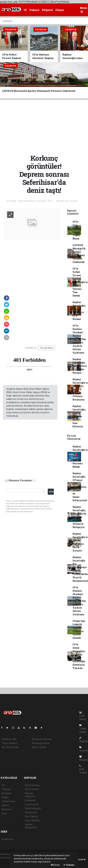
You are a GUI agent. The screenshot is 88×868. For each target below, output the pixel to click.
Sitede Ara (7, 839)
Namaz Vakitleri (30, 795)
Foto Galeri (83, 716)
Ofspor (60, 10)
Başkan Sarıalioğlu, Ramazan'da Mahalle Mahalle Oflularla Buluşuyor (79, 517)
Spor (4, 813)
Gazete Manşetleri (31, 826)
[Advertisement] (45, 127)
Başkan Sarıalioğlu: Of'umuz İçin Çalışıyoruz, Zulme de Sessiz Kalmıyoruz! (80, 487)
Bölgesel (47, 10)
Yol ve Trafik (32, 789)
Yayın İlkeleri (10, 743)
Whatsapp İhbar (41, 743)
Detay (55, 865)
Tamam (69, 865)
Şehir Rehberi (33, 820)
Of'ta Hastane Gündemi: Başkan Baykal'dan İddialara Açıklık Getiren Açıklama (79, 339)
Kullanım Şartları (42, 739)
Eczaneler (30, 800)
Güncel (5, 805)
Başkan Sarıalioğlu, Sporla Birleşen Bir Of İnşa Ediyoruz (79, 416)
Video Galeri (83, 729)
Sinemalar (31, 812)
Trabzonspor (9, 801)
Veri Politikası (10, 747)
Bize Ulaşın (83, 769)
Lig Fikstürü (32, 804)
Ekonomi (7, 809)
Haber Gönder (39, 747)
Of (25, 10)
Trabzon (34, 10)
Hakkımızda (9, 739)
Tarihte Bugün (33, 808)
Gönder (51, 492)
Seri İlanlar (31, 816)
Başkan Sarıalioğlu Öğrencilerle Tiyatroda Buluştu (80, 366)
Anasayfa (7, 21)
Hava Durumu (32, 785)
